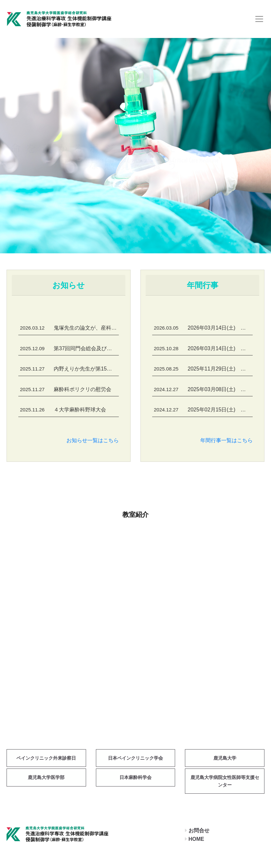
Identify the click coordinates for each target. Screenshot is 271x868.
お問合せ (199, 831)
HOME (196, 839)
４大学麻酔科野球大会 (63, 410)
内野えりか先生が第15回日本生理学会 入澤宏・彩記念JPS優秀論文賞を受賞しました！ (69, 369)
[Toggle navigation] (259, 19)
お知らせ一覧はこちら (93, 440)
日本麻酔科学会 (135, 777)
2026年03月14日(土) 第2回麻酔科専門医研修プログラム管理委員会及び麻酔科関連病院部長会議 (203, 348)
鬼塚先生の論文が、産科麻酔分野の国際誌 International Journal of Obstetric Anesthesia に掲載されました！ (69, 328)
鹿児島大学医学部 (46, 777)
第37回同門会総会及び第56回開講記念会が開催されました (69, 348)
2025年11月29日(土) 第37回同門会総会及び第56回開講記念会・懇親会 (203, 369)
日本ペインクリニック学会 (135, 758)
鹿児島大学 (225, 758)
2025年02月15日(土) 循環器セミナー (203, 410)
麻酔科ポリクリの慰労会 (66, 389)
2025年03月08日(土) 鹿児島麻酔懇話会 (203, 389)
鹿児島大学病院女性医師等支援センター (225, 781)
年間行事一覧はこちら (226, 440)
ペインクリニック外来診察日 (46, 758)
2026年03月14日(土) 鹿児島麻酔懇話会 (203, 328)
